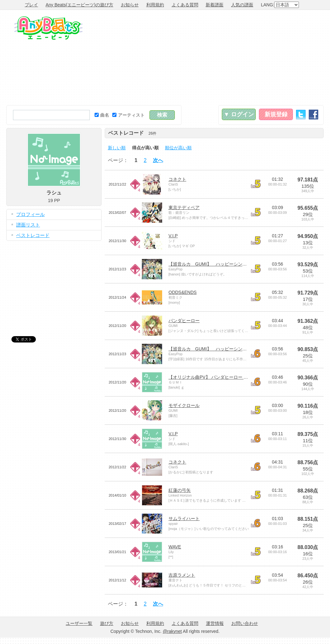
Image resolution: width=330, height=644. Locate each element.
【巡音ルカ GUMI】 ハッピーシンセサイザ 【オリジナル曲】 (234, 264)
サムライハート (184, 519)
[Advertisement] (230, 58)
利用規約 (155, 5)
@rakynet (172, 631)
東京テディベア (184, 207)
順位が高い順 (178, 148)
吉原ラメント (182, 575)
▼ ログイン (239, 114)
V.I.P (173, 236)
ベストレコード (33, 235)
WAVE (175, 547)
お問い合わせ (245, 623)
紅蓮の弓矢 (180, 490)
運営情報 (215, 623)
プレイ (31, 5)
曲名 (102, 115)
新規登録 (276, 114)
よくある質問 (185, 5)
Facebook (313, 115)
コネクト (177, 179)
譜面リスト (28, 225)
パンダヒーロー (184, 321)
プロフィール (30, 214)
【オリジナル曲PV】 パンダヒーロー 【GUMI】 (216, 377)
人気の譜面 (242, 5)
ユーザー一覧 (79, 623)
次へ (158, 160)
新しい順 (117, 148)
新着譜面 (214, 5)
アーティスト (129, 115)
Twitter (301, 115)
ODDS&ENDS (183, 292)
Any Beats (48, 28)
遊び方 (107, 623)
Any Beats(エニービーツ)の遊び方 (79, 5)
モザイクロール (184, 405)
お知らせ (130, 5)
